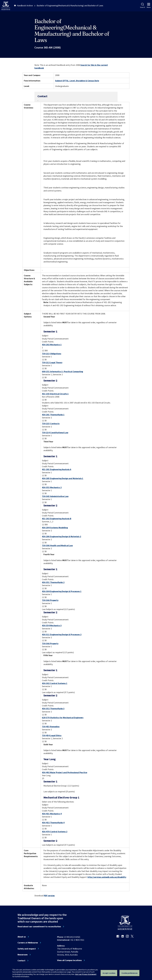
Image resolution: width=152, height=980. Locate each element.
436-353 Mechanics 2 (52, 487)
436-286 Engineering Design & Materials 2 (62, 536)
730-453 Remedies (51, 727)
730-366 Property (50, 600)
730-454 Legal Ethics (52, 735)
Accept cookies (109, 973)
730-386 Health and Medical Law (57, 545)
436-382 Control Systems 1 (55, 683)
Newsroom (23, 955)
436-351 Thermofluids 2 (53, 582)
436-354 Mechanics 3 (52, 625)
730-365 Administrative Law (55, 496)
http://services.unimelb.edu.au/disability (107, 877)
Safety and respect (27, 949)
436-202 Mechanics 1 (52, 345)
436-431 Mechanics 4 (52, 814)
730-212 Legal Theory (52, 362)
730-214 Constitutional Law (55, 433)
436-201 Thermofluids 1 (53, 415)
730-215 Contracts (51, 424)
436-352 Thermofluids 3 (53, 709)
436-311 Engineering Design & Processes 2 (62, 634)
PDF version (49, 896)
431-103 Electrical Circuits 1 (55, 394)
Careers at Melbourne (28, 943)
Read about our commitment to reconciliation (39, 927)
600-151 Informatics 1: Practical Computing (62, 371)
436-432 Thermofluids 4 (53, 823)
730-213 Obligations (51, 354)
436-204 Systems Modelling (55, 528)
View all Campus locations (69, 960)
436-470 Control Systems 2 (55, 832)
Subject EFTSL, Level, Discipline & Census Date (77, 81)
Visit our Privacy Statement (86, 974)
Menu (149, 6)
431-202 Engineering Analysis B (57, 519)
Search (142, 6)
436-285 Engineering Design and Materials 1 (63, 478)
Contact (21, 961)
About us (22, 937)
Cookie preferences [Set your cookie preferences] (129, 973)
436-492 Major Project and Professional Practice (65, 772)
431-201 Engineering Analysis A (57, 469)
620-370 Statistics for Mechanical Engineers (63, 718)
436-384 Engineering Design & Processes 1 (62, 591)
